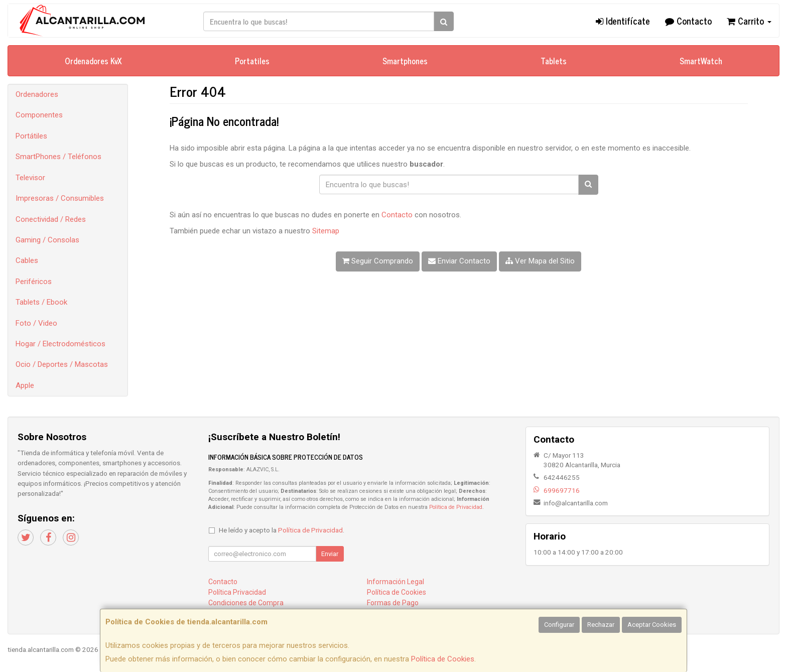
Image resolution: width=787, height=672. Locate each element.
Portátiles (31, 136)
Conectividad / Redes (51, 219)
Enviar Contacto (459, 261)
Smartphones (405, 61)
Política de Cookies (443, 659)
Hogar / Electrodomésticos (60, 344)
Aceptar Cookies (652, 625)
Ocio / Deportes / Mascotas (62, 364)
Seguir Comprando (378, 261)
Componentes (39, 115)
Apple (25, 385)
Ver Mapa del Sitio (540, 261)
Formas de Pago (393, 603)
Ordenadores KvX (93, 61)
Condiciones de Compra (246, 603)
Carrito (749, 21)
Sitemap (326, 231)
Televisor (30, 178)
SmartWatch (701, 61)
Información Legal (396, 582)
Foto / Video (36, 323)
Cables (27, 260)
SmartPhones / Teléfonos (58, 157)
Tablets (554, 61)
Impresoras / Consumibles (60, 198)
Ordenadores (37, 94)
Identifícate (623, 21)
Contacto (688, 21)
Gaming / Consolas (47, 240)
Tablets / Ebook (41, 302)
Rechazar (601, 625)
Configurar (559, 625)
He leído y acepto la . (282, 530)
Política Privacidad (237, 592)
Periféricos (34, 282)
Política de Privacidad (456, 507)
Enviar (330, 554)
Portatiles (252, 61)
